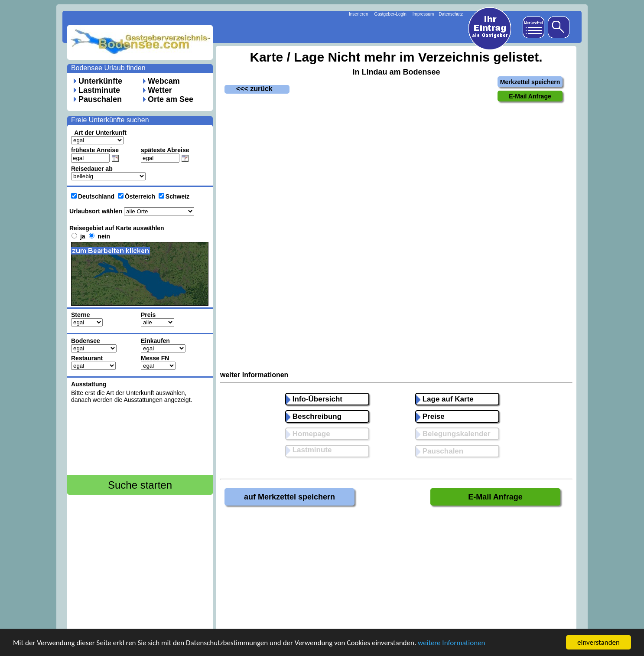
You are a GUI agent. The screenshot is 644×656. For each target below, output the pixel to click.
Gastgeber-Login (390, 14)
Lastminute (99, 90)
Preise (430, 416)
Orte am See (171, 99)
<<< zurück (249, 89)
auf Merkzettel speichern (289, 497)
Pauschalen (100, 99)
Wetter (160, 90)
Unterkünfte (100, 81)
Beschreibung (314, 416)
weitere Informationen (452, 643)
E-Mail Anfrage (495, 497)
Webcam (164, 81)
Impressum (423, 14)
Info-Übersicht (314, 399)
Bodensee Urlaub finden (108, 68)
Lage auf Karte (445, 399)
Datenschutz (451, 14)
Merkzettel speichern (530, 82)
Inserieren (358, 14)
